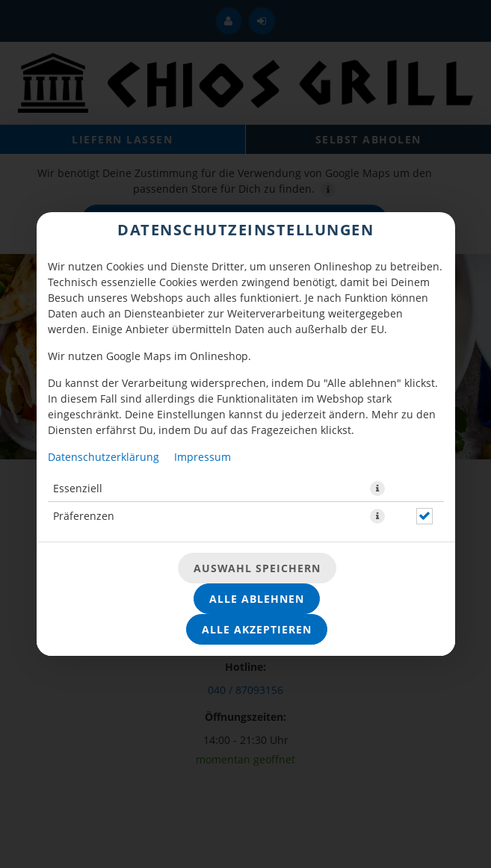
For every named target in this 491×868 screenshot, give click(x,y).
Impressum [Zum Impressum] (203, 457)
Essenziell (78, 488)
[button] (377, 489)
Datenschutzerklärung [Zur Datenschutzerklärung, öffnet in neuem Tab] (104, 457)
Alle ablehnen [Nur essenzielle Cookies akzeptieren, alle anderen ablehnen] (257, 599)
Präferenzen (84, 516)
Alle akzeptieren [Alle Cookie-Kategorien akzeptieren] (257, 629)
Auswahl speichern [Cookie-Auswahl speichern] (257, 568)
